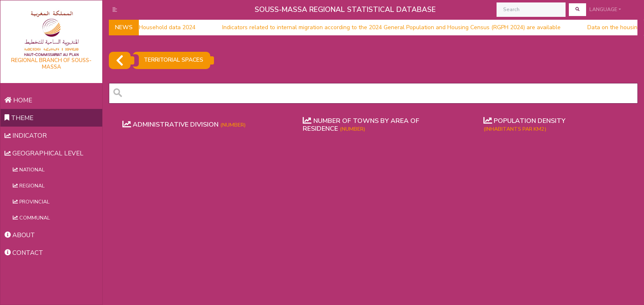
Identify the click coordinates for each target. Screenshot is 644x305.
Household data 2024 (160, 28)
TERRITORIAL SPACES (174, 60)
